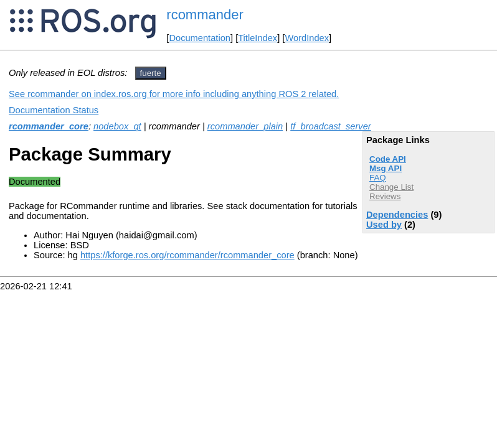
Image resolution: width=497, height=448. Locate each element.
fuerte (151, 73)
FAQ (378, 178)
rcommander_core (49, 126)
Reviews (385, 196)
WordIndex (307, 38)
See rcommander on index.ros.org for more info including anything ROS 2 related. (174, 94)
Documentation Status (54, 110)
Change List (391, 187)
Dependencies (397, 215)
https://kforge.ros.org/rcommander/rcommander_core (187, 255)
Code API (388, 159)
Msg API (386, 168)
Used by (384, 225)
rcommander (205, 15)
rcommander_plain (245, 126)
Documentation (200, 38)
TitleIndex (258, 38)
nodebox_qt (117, 126)
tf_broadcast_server (331, 126)
